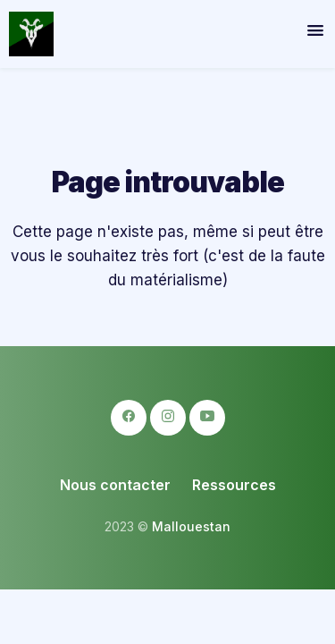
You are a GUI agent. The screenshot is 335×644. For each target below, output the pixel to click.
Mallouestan (191, 526)
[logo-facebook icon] (129, 418)
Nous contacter (115, 485)
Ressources (234, 485)
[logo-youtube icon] (207, 418)
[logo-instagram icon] (168, 418)
